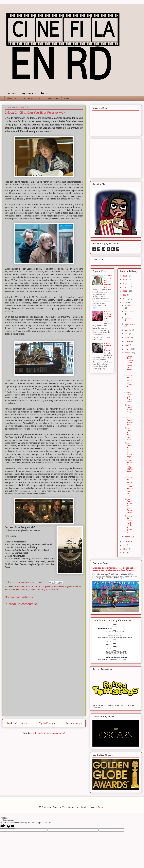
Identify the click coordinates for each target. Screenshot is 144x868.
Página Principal (47, 723)
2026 (125, 276)
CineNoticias (12, 98)
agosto (128, 330)
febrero (129, 353)
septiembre (130, 324)
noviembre (129, 312)
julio (127, 334)
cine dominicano (52, 98)
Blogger (101, 807)
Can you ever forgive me (63, 586)
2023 (125, 287)
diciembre (129, 306)
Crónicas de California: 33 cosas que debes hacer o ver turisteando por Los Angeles (114, 569)
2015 (125, 553)
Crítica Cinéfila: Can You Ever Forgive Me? (128, 506)
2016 (125, 549)
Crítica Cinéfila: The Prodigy (128, 410)
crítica (67, 98)
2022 (125, 291)
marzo (128, 349)
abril (127, 345)
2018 (125, 542)
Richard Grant (52, 590)
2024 (125, 284)
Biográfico (47, 586)
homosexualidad (12, 590)
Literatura (24, 590)
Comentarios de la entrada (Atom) (50, 733)
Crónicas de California (31, 98)
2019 (125, 303)
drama (78, 586)
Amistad (29, 586)
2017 (125, 545)
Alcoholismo (19, 586)
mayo (128, 341)
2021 (125, 295)
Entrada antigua (75, 723)
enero (128, 537)
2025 (125, 280)
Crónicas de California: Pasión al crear (129, 382)
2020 (125, 299)
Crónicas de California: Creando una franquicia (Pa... (129, 487)
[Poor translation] (11, 826)
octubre (128, 318)
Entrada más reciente (16, 723)
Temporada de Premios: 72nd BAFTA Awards (129, 467)
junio (127, 338)
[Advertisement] (44, 694)
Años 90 (38, 586)
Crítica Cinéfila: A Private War (128, 397)
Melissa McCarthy (37, 590)
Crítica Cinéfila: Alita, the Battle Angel (128, 450)
